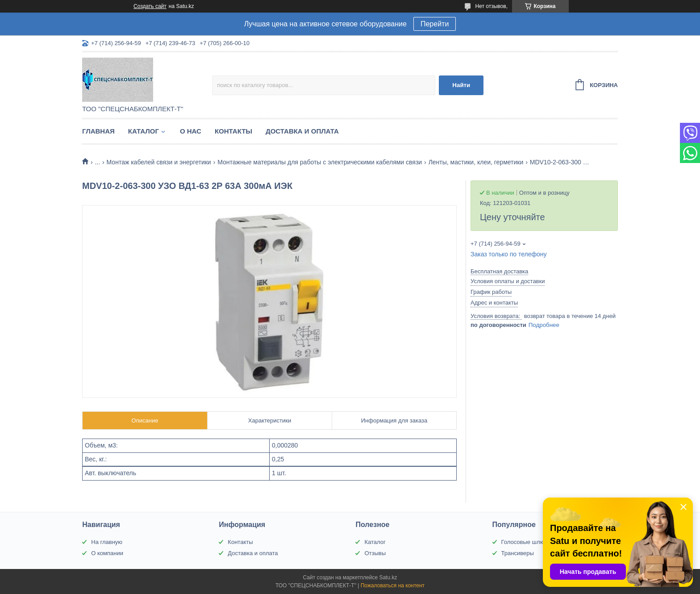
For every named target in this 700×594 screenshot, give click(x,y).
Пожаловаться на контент (393, 586)
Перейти (435, 24)
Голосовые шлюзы (526, 542)
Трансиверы (518, 553)
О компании (107, 553)
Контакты (233, 131)
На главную (107, 542)
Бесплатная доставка (499, 271)
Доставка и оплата (302, 131)
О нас (191, 131)
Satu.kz (388, 577)
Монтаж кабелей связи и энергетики (159, 162)
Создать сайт (150, 6)
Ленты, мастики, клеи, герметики (476, 162)
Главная (98, 131)
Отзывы (375, 553)
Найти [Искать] (461, 85)
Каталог (144, 131)
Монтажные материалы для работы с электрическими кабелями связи (320, 162)
